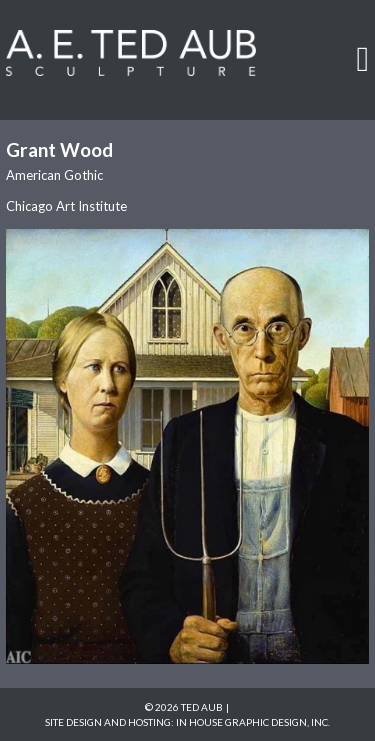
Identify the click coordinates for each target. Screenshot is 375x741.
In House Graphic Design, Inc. (253, 722)
